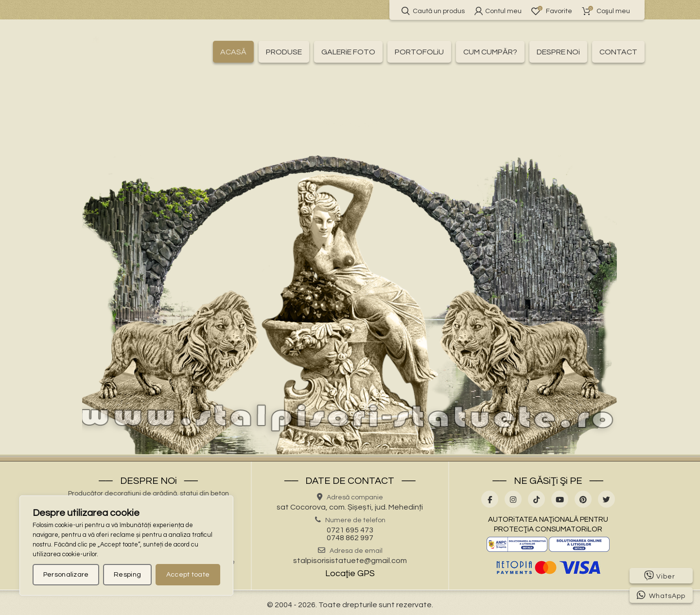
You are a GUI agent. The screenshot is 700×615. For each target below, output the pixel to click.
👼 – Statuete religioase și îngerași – (545, 130)
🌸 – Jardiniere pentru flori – (342, 120)
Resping (127, 575)
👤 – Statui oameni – (446, 141)
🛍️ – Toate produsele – (123, 109)
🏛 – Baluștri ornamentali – (304, 109)
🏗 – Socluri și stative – (430, 120)
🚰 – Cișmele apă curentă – (484, 109)
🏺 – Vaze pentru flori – (522, 141)
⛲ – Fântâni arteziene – (574, 109)
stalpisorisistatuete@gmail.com (350, 561)
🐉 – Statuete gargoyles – (438, 130)
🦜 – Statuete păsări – (175, 141)
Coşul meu (606, 11)
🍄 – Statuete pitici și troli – (363, 141)
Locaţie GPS (350, 573)
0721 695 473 (350, 530)
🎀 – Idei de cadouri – (152, 120)
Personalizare (66, 575)
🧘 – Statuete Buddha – (255, 130)
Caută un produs (433, 11)
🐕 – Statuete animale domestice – (153, 130)
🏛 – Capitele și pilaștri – (394, 109)
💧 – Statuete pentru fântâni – (266, 141)
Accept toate (188, 575)
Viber (660, 576)
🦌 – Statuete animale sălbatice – (528, 120)
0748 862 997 (350, 538)
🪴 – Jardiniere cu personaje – (242, 120)
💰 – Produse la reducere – (210, 109)
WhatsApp (661, 595)
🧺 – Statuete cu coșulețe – (345, 130)
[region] (126, 546)
